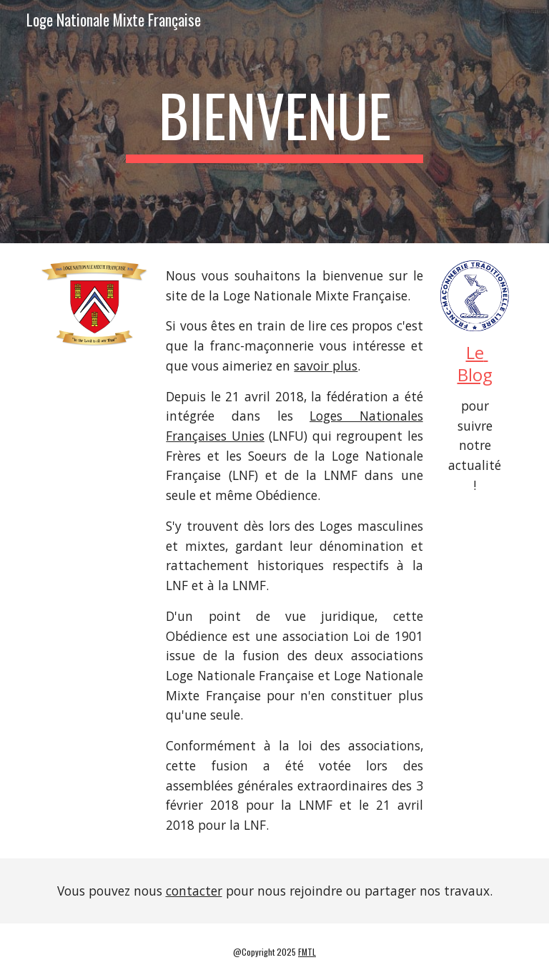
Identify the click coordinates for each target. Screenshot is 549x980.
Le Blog (475, 363)
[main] (274, 122)
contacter (194, 891)
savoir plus (326, 366)
